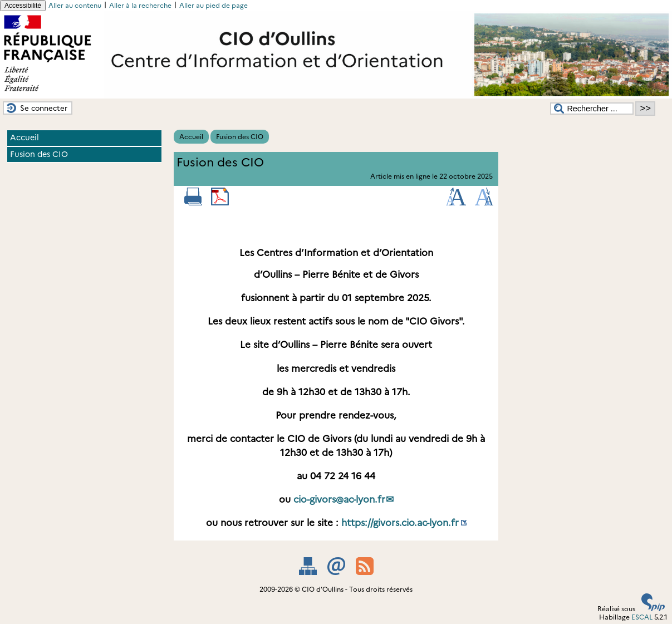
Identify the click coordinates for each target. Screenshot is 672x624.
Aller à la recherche (140, 5)
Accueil (191, 137)
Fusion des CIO (240, 137)
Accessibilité (23, 6)
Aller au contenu (75, 5)
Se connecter (44, 108)
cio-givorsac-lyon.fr (339, 499)
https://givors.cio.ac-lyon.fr (400, 523)
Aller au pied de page (214, 5)
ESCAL (642, 617)
